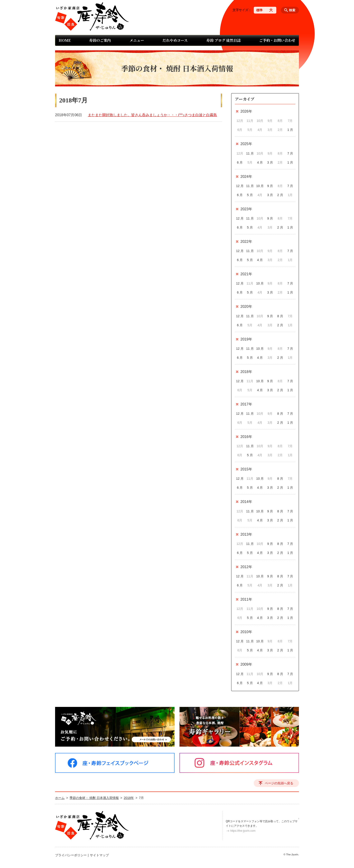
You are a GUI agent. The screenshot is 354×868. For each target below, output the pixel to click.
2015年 (246, 469)
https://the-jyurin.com (243, 831)
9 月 (270, 186)
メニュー (137, 40)
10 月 (260, 186)
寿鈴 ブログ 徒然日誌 (224, 40)
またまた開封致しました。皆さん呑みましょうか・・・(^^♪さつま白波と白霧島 (152, 115)
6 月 (240, 162)
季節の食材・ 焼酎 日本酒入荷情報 (94, 798)
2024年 (246, 177)
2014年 (246, 502)
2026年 (246, 111)
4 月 (260, 162)
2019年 (246, 339)
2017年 (246, 404)
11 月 (250, 153)
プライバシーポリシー (71, 855)
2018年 (246, 372)
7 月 (290, 153)
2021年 (246, 274)
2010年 (246, 632)
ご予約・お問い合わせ (277, 40)
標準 (259, 10)
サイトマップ (99, 855)
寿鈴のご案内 (100, 40)
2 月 (280, 195)
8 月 (280, 316)
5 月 (250, 195)
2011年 (246, 599)
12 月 (240, 186)
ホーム (60, 798)
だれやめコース (175, 40)
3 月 (270, 162)
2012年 (246, 567)
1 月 (290, 130)
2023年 (246, 209)
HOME (65, 40)
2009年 (246, 664)
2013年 (246, 534)
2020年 (246, 307)
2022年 (246, 242)
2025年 (246, 144)
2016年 (246, 437)
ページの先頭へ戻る (279, 783)
